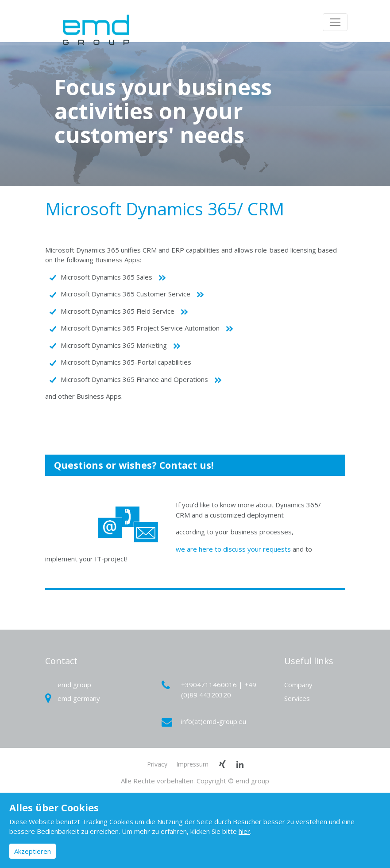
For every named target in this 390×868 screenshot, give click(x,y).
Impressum (192, 764)
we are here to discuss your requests (233, 549)
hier (244, 831)
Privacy (157, 764)
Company (298, 685)
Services (297, 698)
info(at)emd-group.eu (205, 722)
